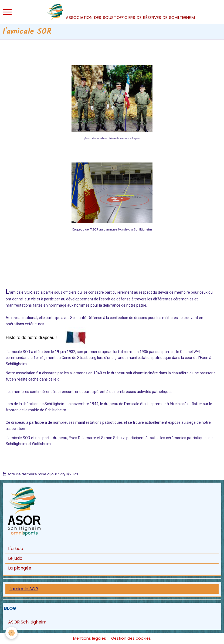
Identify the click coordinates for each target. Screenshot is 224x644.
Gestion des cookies (131, 638)
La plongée (20, 568)
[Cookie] (11, 633)
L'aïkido (16, 549)
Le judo (15, 558)
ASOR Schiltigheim (27, 622)
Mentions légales (90, 638)
